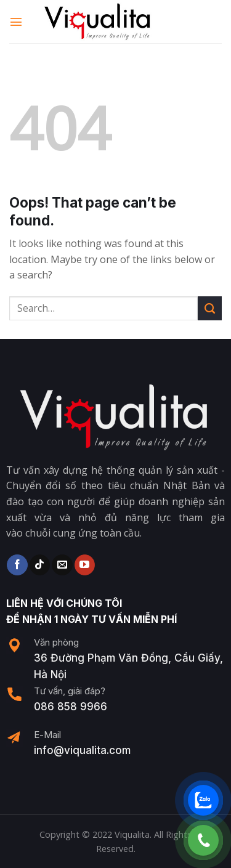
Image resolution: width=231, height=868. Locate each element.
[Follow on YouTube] (85, 565)
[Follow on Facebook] (17, 565)
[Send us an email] (62, 565)
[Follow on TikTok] (40, 565)
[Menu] (17, 21)
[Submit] (210, 308)
